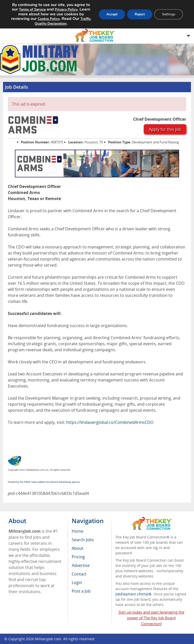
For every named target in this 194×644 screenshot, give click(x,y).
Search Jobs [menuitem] (83, 540)
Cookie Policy (49, 19)
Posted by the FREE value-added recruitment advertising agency (44, 482)
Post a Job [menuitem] (81, 591)
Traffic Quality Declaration (63, 21)
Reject (140, 14)
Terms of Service (32, 9)
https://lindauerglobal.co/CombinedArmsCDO (110, 422)
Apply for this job (165, 129)
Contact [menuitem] (79, 574)
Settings (169, 14)
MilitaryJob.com (48, 639)
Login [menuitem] (77, 583)
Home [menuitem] (78, 531)
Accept (112, 14)
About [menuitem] (78, 548)
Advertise (81, 565)
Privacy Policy (66, 9)
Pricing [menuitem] (78, 557)
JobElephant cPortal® (134, 594)
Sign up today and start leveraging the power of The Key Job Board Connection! (151, 618)
